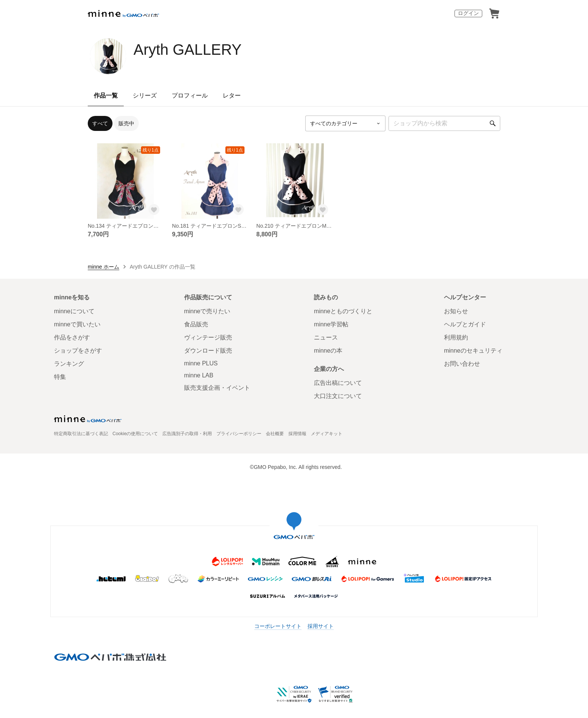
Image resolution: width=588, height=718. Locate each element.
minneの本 (328, 351)
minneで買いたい (77, 324)
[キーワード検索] (444, 123)
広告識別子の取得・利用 (187, 434)
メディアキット (327, 434)
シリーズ (145, 95)
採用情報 (297, 434)
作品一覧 (106, 95)
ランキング (69, 364)
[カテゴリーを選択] (345, 123)
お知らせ (456, 311)
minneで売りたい (207, 311)
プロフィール (190, 95)
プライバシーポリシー (239, 434)
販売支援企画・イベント (217, 388)
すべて (100, 123)
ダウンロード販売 (208, 351)
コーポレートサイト (278, 626)
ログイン (468, 13)
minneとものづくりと (343, 311)
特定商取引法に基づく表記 (81, 434)
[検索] (493, 123)
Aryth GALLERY (187, 50)
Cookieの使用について (135, 434)
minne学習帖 (331, 324)
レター (232, 95)
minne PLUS (201, 363)
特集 (60, 377)
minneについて (74, 311)
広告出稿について (338, 383)
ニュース (326, 337)
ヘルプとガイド (465, 324)
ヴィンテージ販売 (208, 337)
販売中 (126, 123)
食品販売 (196, 324)
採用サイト (321, 626)
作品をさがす (72, 337)
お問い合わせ (462, 364)
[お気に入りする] (154, 210)
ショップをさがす (78, 351)
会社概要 (275, 434)
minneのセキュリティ (473, 351)
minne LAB (199, 375)
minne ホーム (103, 267)
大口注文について (338, 396)
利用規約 (456, 337)
